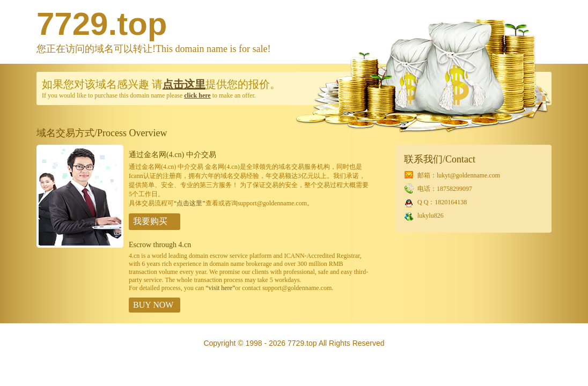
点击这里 (184, 84)
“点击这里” (190, 203)
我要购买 (150, 221)
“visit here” (220, 288)
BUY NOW (153, 305)
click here (197, 95)
